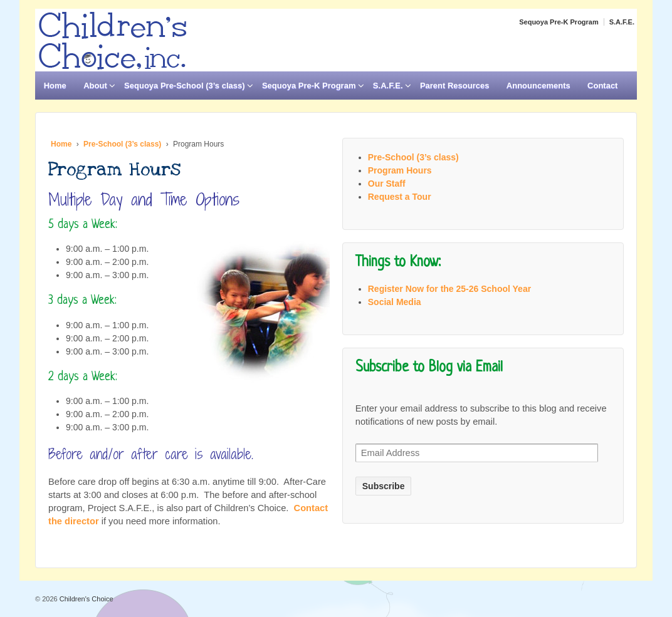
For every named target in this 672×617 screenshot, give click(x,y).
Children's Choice (86, 599)
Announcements (538, 86)
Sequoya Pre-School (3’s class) (184, 86)
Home (55, 86)
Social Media (395, 302)
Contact (602, 86)
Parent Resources (455, 86)
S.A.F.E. (622, 22)
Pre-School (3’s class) (122, 144)
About (95, 86)
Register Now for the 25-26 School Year (449, 289)
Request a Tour (400, 197)
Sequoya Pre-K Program (559, 22)
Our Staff (387, 184)
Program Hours (400, 170)
